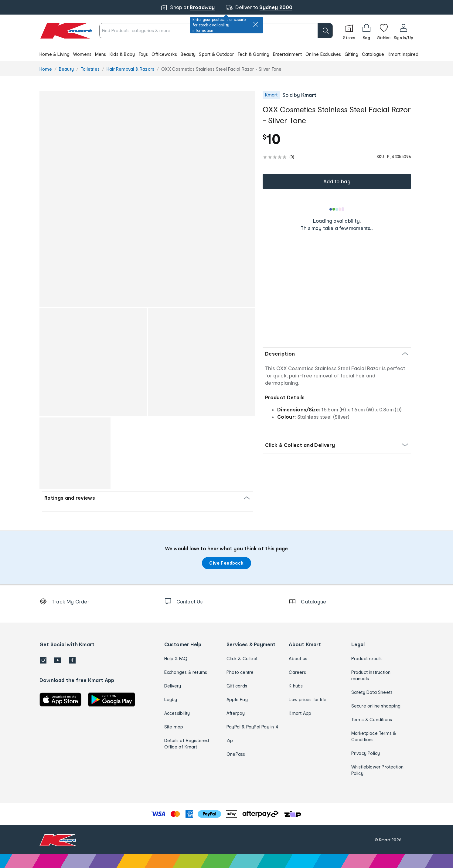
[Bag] (366, 31)
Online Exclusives (323, 54)
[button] (226, 54)
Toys (143, 54)
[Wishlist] (384, 31)
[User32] (403, 31)
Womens (82, 54)
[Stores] (349, 31)
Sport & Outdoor (216, 54)
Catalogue (373, 54)
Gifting (351, 54)
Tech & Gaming (254, 54)
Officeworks (164, 54)
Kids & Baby (122, 54)
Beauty (188, 54)
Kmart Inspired (403, 54)
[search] (325, 31)
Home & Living (55, 54)
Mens (101, 54)
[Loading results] (337, 209)
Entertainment (288, 54)
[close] (256, 24)
